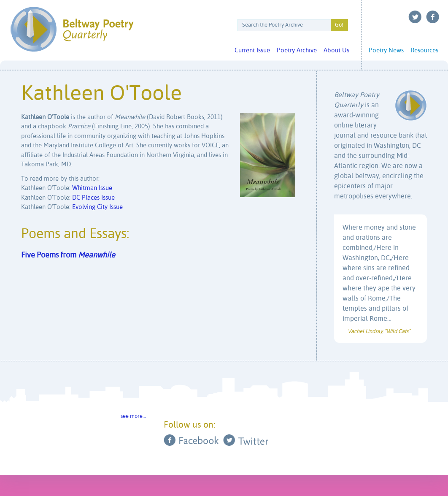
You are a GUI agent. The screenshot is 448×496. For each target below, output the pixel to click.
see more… (133, 416)
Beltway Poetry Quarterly (72, 29)
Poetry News (386, 50)
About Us (336, 50)
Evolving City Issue (97, 207)
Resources (424, 50)
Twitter (415, 17)
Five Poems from (68, 255)
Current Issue (252, 50)
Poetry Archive (297, 50)
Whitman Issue (92, 188)
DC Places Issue (93, 198)
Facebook (433, 17)
